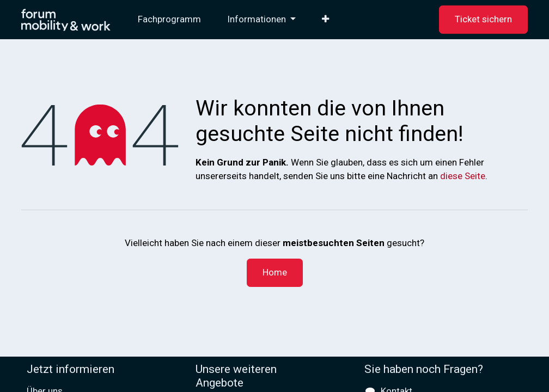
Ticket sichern (483, 19)
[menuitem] (169, 20)
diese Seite (463, 176)
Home (275, 272)
